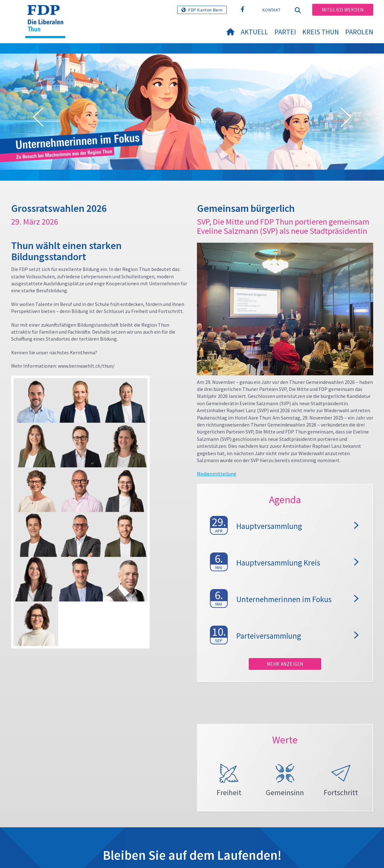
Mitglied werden (343, 10)
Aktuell (254, 32)
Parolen (359, 32)
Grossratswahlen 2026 (59, 208)
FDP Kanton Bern (205, 10)
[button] (38, 118)
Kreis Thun (321, 32)
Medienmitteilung (217, 474)
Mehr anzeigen (285, 664)
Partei (285, 32)
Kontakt (271, 10)
